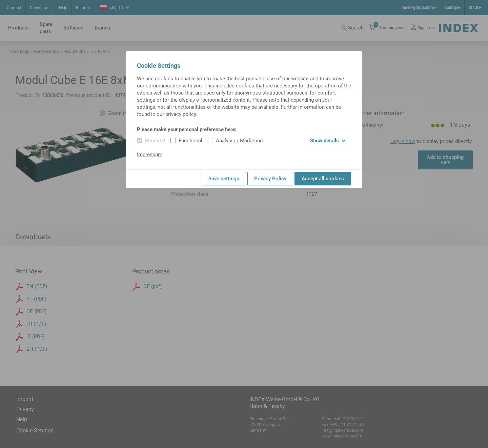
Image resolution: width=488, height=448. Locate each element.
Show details (328, 141)
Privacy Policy (270, 179)
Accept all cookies (323, 179)
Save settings (224, 179)
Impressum (150, 155)
